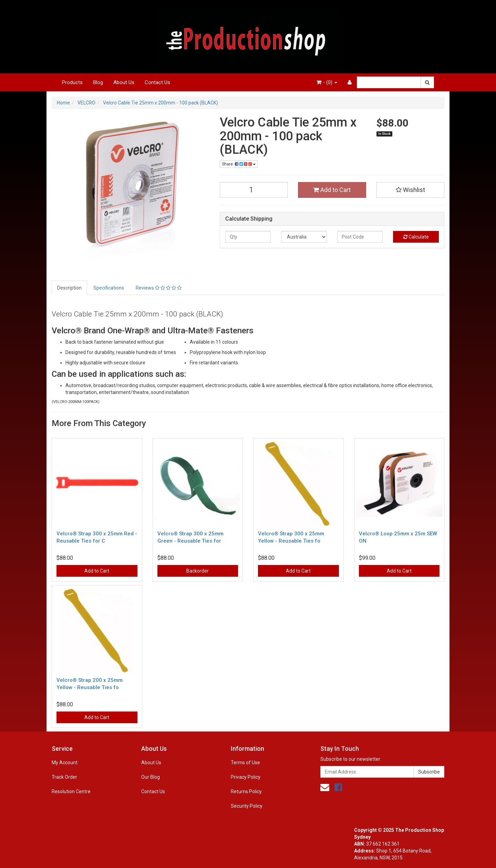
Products (72, 82)
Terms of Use (245, 763)
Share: (239, 164)
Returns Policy (246, 791)
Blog (98, 82)
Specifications (109, 288)
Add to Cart (332, 190)
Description (69, 288)
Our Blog (151, 777)
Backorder (198, 571)
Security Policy (247, 806)
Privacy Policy (246, 777)
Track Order (64, 777)
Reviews (159, 288)
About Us (124, 82)
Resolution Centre (71, 791)
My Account (65, 763)
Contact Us (157, 82)
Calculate (416, 237)
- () (327, 82)
